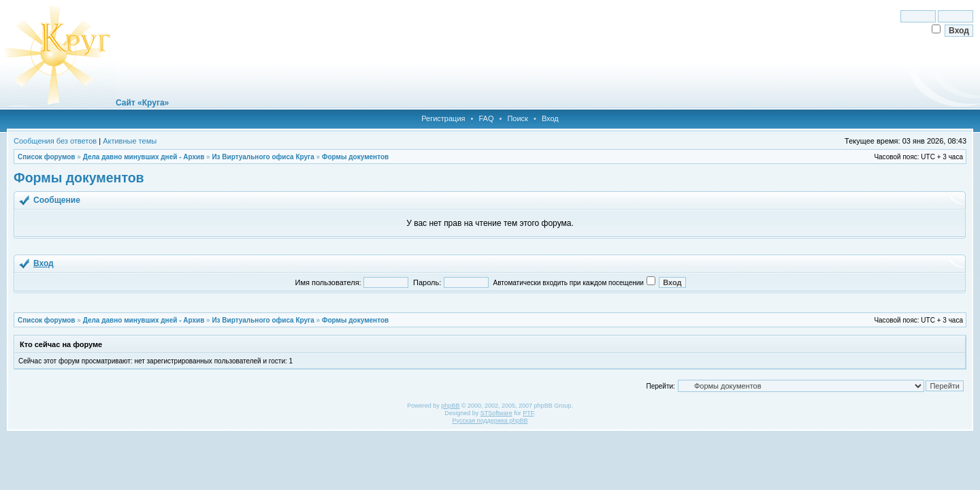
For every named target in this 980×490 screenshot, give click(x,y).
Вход (550, 118)
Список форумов (47, 157)
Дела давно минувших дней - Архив (144, 157)
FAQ (486, 118)
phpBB (450, 406)
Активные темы (130, 141)
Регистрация (443, 118)
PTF (528, 413)
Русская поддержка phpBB (490, 421)
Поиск (517, 118)
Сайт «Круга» (142, 103)
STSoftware (496, 413)
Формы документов (355, 157)
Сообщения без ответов (55, 141)
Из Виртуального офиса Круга (263, 157)
